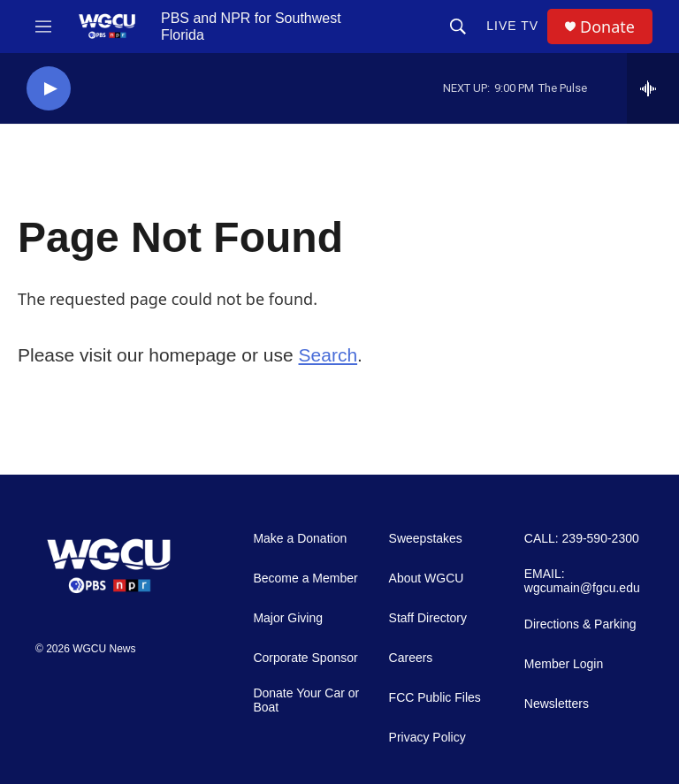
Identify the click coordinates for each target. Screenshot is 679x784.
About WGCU (427, 578)
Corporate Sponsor (305, 658)
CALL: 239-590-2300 (582, 539)
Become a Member (305, 578)
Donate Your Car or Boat (306, 700)
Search (328, 355)
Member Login (564, 664)
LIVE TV (512, 26)
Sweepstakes (426, 539)
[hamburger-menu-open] (43, 27)
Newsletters (557, 704)
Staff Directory (428, 618)
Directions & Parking (580, 624)
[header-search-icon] (458, 27)
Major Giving (288, 618)
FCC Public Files (435, 698)
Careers (411, 658)
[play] (49, 89)
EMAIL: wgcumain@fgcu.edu (582, 581)
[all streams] (653, 88)
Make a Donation (300, 539)
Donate (607, 27)
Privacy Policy (427, 738)
